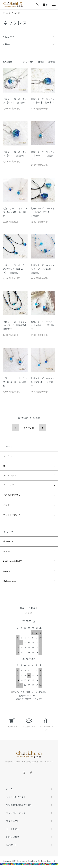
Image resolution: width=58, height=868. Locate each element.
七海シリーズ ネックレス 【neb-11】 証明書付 (43, 325)
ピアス (6, 466)
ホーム (5, 13)
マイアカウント (14, 821)
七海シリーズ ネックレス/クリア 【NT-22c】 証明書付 (43, 269)
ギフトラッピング (12, 515)
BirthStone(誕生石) (13, 561)
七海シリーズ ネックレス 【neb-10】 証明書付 (15, 382)
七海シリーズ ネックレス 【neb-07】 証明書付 (15, 212)
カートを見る (13, 829)
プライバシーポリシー (17, 813)
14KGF (6, 551)
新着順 (52, 62)
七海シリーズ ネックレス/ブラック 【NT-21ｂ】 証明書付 (15, 269)
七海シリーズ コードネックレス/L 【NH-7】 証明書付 (43, 212)
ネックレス (16, 13)
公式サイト (12, 845)
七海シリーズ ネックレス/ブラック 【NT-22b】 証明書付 (16, 325)
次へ (43, 428)
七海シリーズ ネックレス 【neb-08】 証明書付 (43, 382)
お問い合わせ (13, 837)
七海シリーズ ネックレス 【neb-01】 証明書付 (43, 156)
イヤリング (9, 485)
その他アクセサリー (13, 495)
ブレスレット (10, 475)
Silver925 (8, 541)
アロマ (6, 505)
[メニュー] (53, 5)
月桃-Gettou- (9, 581)
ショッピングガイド (16, 797)
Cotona (7, 571)
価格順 (41, 62)
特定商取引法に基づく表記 (19, 805)
